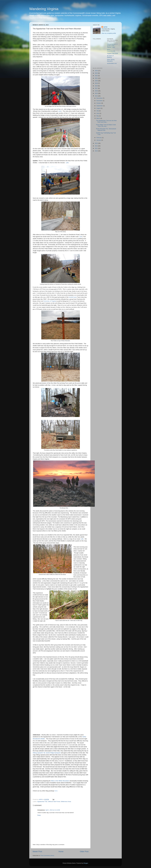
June (98, 113)
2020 (96, 81)
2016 (96, 91)
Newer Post (37, 851)
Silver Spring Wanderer (111, 60)
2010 (96, 151)
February (99, 138)
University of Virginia (50, 301)
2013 (96, 143)
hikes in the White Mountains (60, 781)
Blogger (86, 863)
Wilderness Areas (66, 802)
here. (56, 791)
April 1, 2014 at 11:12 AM (53, 810)
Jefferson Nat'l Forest (54, 802)
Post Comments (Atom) (47, 856)
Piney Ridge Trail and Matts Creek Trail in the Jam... (106, 125)
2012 (96, 146)
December (100, 98)
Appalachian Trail (42, 802)
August (99, 108)
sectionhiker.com (112, 63)
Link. (67, 163)
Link (60, 111)
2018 (96, 86)
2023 (96, 73)
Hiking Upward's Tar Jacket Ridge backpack (47, 753)
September (100, 106)
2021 (96, 78)
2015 (96, 93)
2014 (96, 96)
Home (61, 851)
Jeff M (105, 27)
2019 (96, 83)
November (100, 101)
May (98, 116)
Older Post (84, 851)
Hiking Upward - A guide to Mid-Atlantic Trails (112, 46)
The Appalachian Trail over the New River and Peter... (106, 121)
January (99, 140)
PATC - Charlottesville (111, 50)
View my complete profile (109, 33)
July (98, 111)
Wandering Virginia (44, 9)
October (99, 103)
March (98, 118)
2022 (96, 76)
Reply (39, 815)
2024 (96, 71)
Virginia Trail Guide (113, 53)
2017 (96, 88)
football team (73, 297)
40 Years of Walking (110, 56)
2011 (96, 148)
